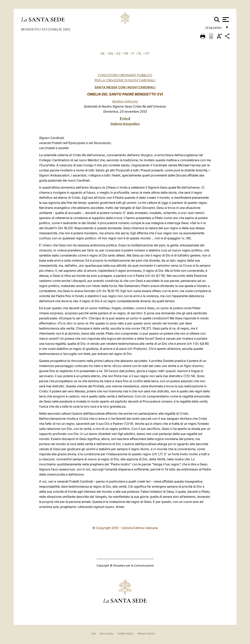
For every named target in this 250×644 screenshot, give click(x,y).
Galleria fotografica (125, 124)
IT (133, 53)
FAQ (94, 634)
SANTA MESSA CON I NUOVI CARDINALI (125, 87)
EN (111, 53)
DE (103, 53)
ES (119, 53)
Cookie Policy (125, 634)
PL (140, 53)
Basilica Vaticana (125, 101)
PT (147, 53)
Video (125, 119)
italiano (214, 29)
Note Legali (107, 634)
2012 (67, 29)
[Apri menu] (225, 20)
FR (126, 53)
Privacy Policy (146, 634)
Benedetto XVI (35, 29)
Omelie (56, 29)
